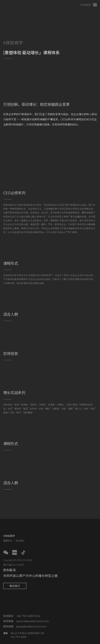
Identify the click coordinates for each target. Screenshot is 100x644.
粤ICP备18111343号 (13, 565)
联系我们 (15, 586)
